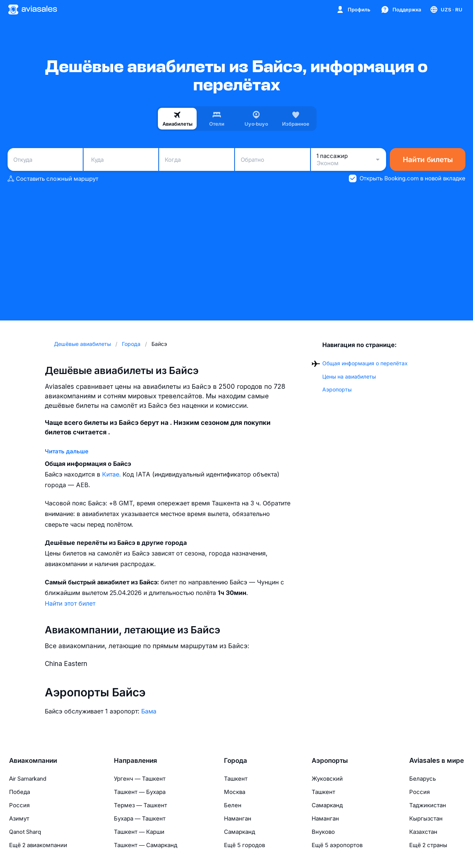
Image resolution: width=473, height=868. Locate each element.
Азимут (19, 818)
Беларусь (423, 779)
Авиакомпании (33, 761)
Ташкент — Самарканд (146, 845)
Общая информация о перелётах (365, 363)
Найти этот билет (70, 603)
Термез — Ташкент (140, 805)
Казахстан (423, 832)
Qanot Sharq (25, 832)
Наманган (238, 818)
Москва (235, 792)
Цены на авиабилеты (349, 376)
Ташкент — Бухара (140, 792)
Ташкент (236, 779)
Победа (20, 792)
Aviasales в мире (437, 761)
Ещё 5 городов (244, 845)
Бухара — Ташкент (140, 818)
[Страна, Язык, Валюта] (446, 9)
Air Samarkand (28, 779)
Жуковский (327, 779)
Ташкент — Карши (139, 832)
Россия (19, 805)
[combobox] (45, 159)
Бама (149, 711)
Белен (233, 805)
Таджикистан (428, 805)
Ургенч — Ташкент (140, 779)
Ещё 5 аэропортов (337, 845)
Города (236, 761)
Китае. (112, 474)
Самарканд (240, 832)
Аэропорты (337, 389)
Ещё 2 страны (428, 845)
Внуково (323, 832)
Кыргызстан (426, 818)
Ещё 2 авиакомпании (38, 845)
